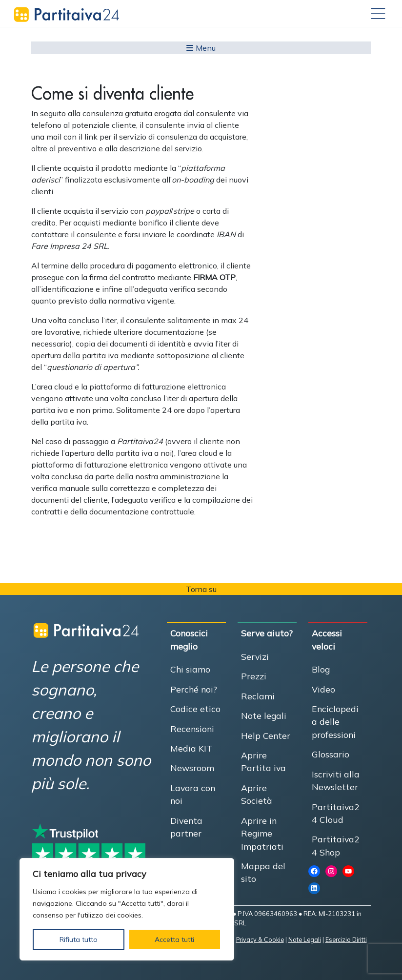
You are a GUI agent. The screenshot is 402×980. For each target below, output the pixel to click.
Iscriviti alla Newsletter (336, 780)
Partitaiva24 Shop (336, 845)
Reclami (258, 696)
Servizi (255, 656)
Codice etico (195, 709)
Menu (201, 48)
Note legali (264, 715)
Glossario (331, 754)
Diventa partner (186, 827)
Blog (321, 669)
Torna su (201, 589)
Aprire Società (257, 794)
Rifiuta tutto (79, 939)
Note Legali (305, 939)
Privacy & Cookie (260, 939)
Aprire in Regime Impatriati (262, 833)
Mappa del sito (263, 872)
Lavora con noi (193, 794)
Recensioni (192, 729)
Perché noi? (194, 689)
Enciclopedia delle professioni (335, 722)
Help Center (266, 735)
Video (323, 689)
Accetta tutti (174, 939)
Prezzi (254, 676)
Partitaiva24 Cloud (336, 813)
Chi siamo (190, 669)
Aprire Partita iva (263, 761)
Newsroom (192, 768)
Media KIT (191, 748)
